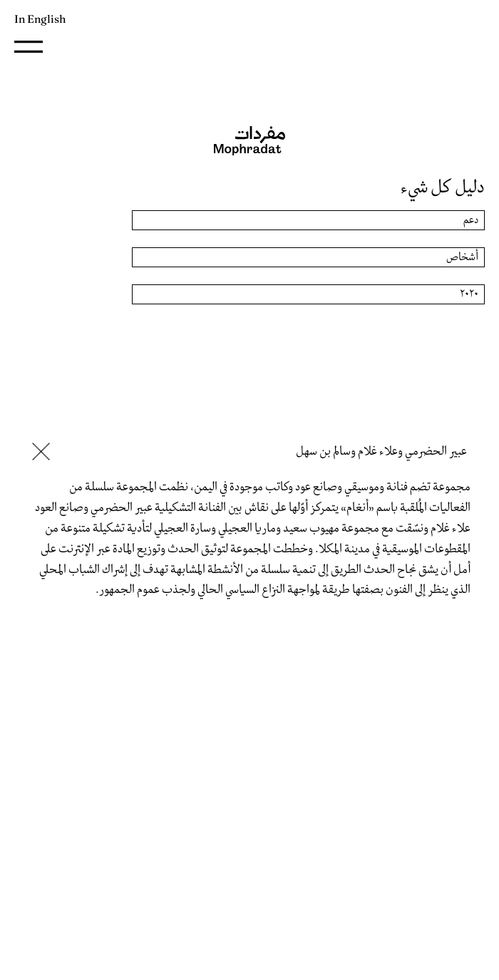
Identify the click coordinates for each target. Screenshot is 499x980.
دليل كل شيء (443, 187)
